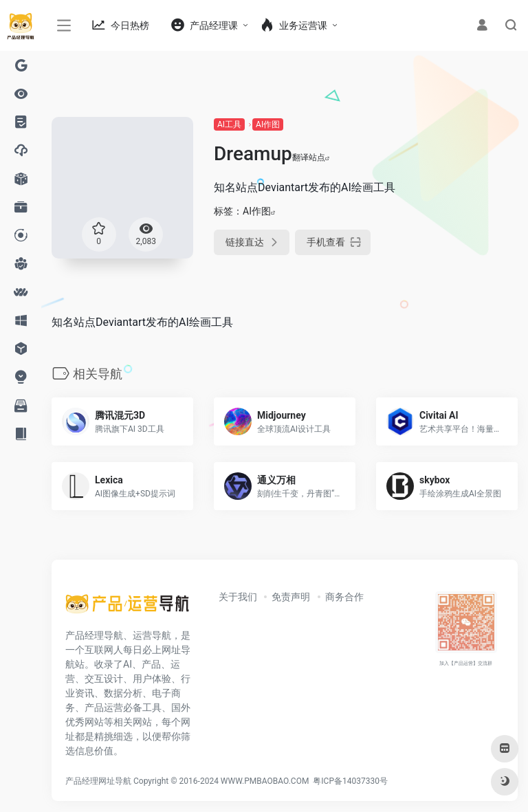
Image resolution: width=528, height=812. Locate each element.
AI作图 (268, 124)
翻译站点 (311, 157)
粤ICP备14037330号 (350, 781)
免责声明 (291, 597)
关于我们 (238, 597)
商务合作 (344, 597)
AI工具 (229, 124)
